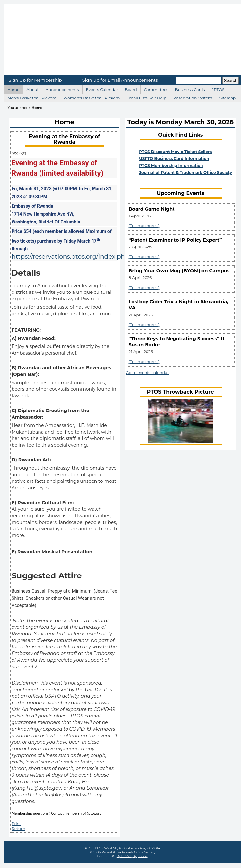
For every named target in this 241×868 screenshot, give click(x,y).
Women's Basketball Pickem (90, 97)
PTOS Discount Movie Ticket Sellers (175, 152)
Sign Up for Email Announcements (120, 80)
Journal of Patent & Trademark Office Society (186, 172)
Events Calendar (100, 89)
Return (18, 828)
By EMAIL (124, 856)
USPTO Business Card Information (174, 159)
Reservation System (191, 97)
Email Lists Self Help (145, 97)
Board (129, 89)
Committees (154, 89)
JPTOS (216, 89)
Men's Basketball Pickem (30, 97)
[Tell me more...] (144, 226)
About (31, 89)
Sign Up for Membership (35, 80)
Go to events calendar (147, 373)
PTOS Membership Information (171, 165)
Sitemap (226, 97)
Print (16, 823)
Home (12, 89)
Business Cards (188, 89)
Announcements (60, 89)
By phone (140, 856)
